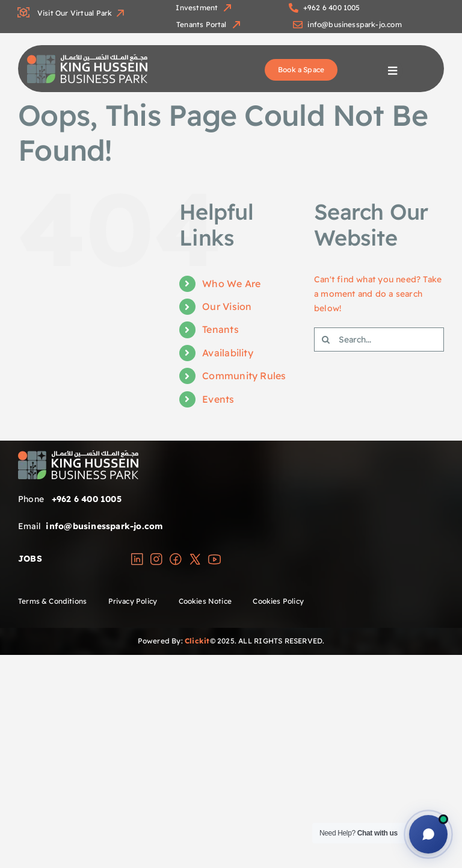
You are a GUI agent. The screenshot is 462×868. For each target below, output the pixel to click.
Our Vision (227, 306)
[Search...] (379, 339)
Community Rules (244, 376)
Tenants (220, 329)
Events (218, 399)
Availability (228, 353)
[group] (87, 58)
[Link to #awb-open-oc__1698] (393, 71)
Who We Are (231, 284)
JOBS (30, 559)
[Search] (326, 339)
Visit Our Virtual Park (72, 13)
